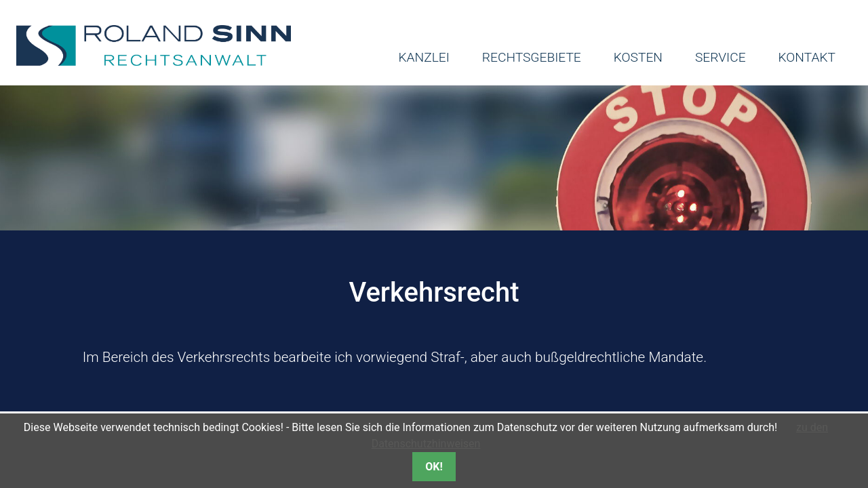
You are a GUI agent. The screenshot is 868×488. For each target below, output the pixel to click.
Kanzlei (423, 57)
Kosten (638, 57)
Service (721, 57)
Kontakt (807, 57)
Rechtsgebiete (532, 57)
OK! (434, 467)
